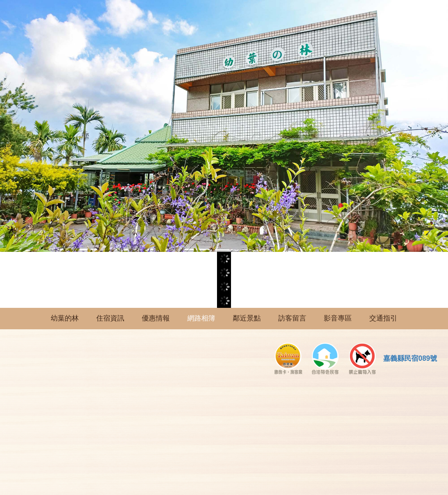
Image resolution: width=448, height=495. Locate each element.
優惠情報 (156, 318)
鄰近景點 (247, 318)
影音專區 (338, 318)
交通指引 (383, 318)
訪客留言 (292, 318)
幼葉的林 (65, 318)
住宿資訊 (110, 318)
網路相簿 (201, 318)
